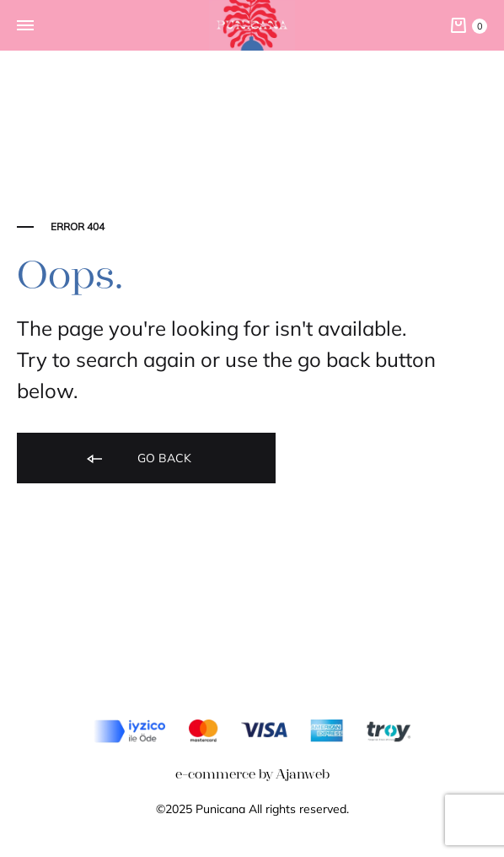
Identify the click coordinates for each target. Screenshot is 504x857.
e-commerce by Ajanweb (252, 774)
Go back (138, 459)
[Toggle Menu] (25, 26)
